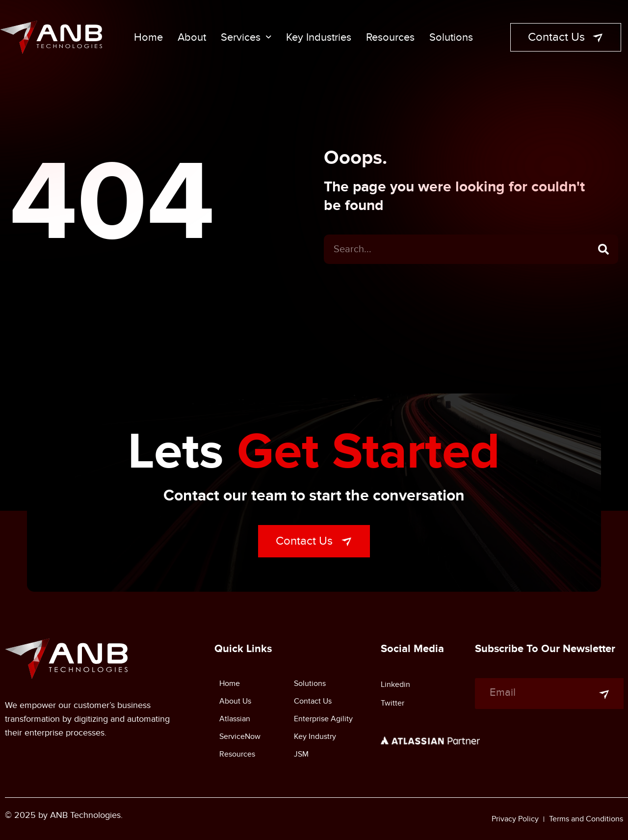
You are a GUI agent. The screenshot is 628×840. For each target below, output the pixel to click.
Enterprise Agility (323, 719)
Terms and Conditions (586, 819)
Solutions (451, 37)
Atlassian (235, 719)
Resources (390, 37)
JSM (301, 754)
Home (148, 37)
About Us (235, 701)
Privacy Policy (515, 819)
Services (246, 37)
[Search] (603, 254)
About (192, 37)
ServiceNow (240, 736)
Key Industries (319, 37)
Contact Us (313, 701)
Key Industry (315, 736)
